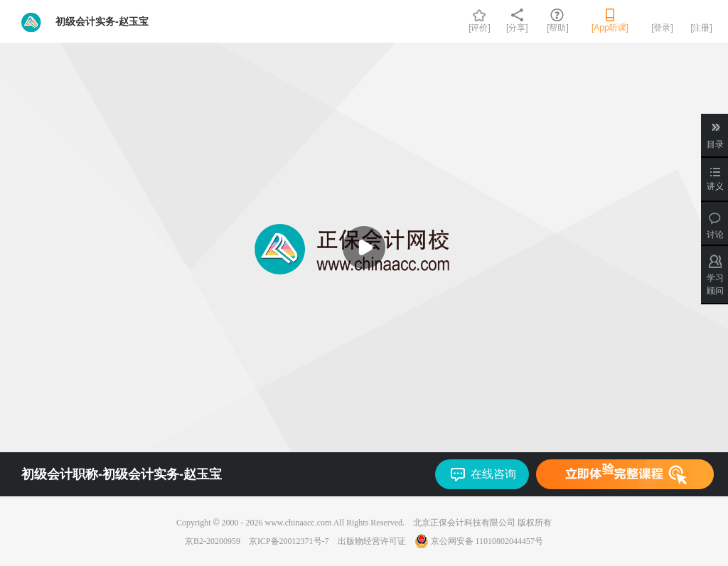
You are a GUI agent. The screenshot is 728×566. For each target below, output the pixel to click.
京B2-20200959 (213, 541)
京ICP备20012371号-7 (289, 541)
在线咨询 (493, 474)
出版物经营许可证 (372, 541)
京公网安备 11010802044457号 (479, 541)
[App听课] (610, 28)
